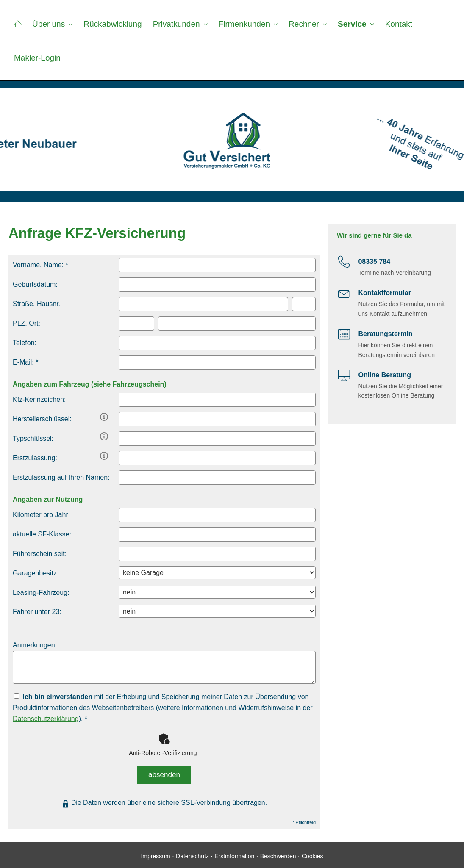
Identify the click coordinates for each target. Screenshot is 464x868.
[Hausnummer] (304, 304)
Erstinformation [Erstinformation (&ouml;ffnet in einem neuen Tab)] (234, 853)
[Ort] (237, 323)
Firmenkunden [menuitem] (240, 24)
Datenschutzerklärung (46, 719)
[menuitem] (17, 24)
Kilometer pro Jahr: (41, 515)
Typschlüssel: (33, 438)
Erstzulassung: (35, 458)
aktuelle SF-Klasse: (42, 534)
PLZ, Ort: (26, 323)
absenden (164, 773)
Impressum (155, 853)
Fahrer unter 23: (37, 612)
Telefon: (25, 343)
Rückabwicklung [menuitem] (110, 24)
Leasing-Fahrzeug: (41, 593)
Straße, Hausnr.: (38, 304)
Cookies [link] (313, 853)
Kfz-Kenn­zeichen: (39, 399)
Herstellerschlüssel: (42, 419)
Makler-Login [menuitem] (37, 58)
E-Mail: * (25, 362)
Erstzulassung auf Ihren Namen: (61, 477)
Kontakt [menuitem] (392, 24)
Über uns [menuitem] (47, 24)
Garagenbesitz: (36, 573)
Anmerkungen (34, 645)
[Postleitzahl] (136, 323)
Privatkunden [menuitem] (173, 24)
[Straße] (203, 304)
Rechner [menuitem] (299, 24)
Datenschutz (192, 853)
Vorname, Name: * (40, 265)
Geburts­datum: (35, 284)
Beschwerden (278, 853)
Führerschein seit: (40, 554)
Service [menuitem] (347, 24)
